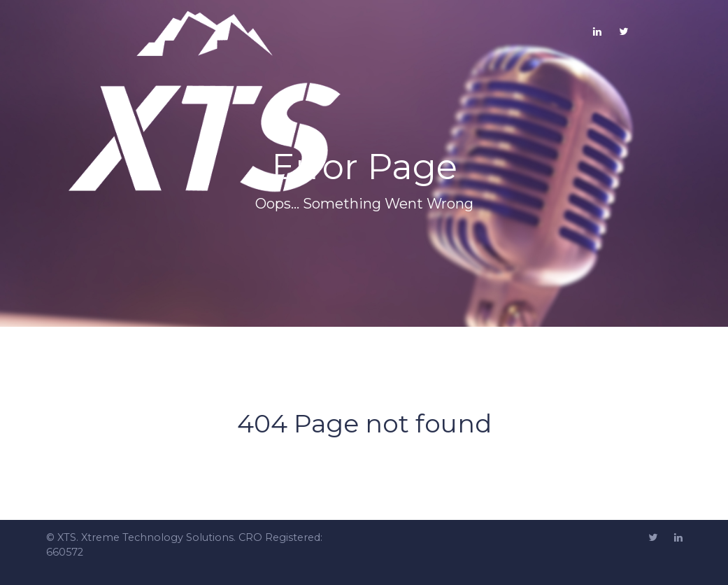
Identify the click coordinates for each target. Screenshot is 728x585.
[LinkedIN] (597, 31)
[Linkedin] (678, 538)
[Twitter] (623, 31)
